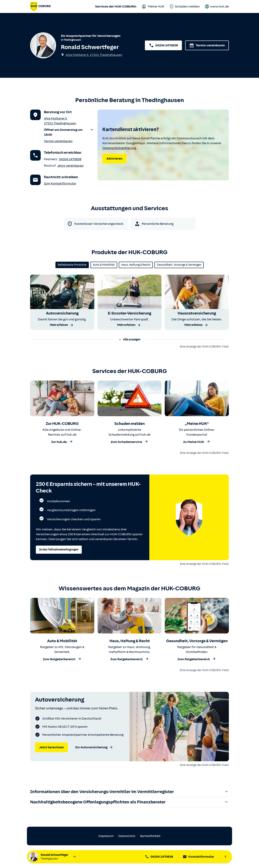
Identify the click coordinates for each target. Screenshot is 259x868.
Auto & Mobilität (104, 265)
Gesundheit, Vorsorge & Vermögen (179, 265)
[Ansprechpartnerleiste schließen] (226, 857)
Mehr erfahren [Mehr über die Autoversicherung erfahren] (62, 325)
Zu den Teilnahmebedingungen (59, 550)
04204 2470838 (70, 159)
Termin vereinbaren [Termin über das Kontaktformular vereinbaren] (207, 45)
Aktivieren (114, 159)
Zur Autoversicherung (94, 747)
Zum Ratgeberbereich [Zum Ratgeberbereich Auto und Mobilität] (62, 659)
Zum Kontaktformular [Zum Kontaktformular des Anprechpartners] (60, 183)
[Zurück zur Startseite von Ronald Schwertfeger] (40, 6)
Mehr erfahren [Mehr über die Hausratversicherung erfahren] (196, 325)
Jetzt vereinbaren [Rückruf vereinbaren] (70, 166)
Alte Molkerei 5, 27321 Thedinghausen (94, 55)
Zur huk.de (62, 442)
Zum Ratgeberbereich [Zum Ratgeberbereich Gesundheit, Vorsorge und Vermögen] (197, 659)
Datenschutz (127, 836)
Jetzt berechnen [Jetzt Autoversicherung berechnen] (51, 747)
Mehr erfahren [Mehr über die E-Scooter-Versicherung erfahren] (129, 325)
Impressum (106, 836)
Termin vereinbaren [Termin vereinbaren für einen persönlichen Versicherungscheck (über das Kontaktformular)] (58, 141)
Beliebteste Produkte (72, 265)
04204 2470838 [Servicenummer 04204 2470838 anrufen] (163, 45)
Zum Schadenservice (129, 442)
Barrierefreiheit (150, 836)
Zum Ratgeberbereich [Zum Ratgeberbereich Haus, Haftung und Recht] (130, 659)
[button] (69, 132)
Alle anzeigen (129, 340)
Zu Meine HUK (197, 442)
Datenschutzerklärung (119, 148)
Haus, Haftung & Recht (136, 265)
